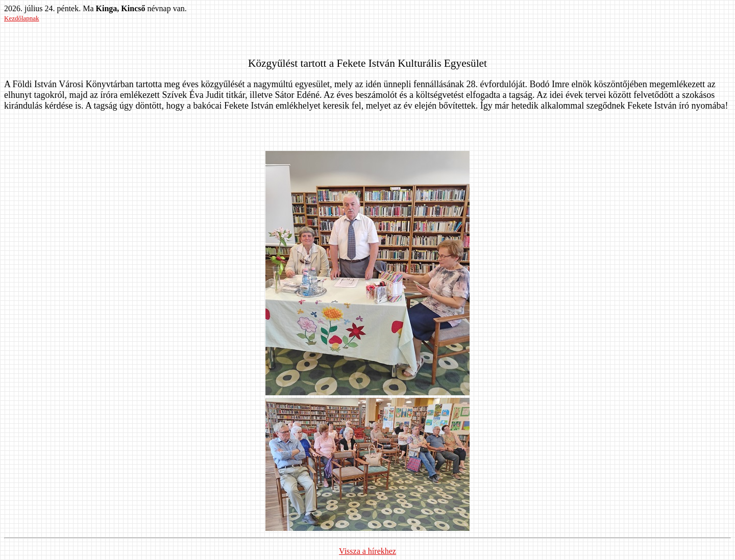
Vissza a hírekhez (367, 551)
